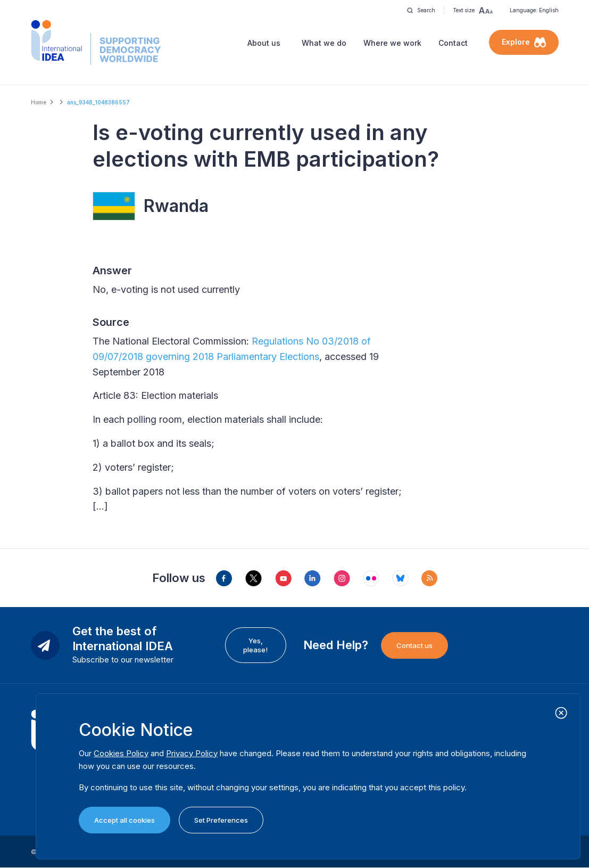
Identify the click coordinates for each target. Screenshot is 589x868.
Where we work (392, 43)
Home (39, 102)
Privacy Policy (192, 753)
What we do (324, 43)
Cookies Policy (121, 753)
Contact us (414, 645)
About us (264, 43)
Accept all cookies (125, 820)
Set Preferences (221, 820)
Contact (453, 43)
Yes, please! (255, 645)
